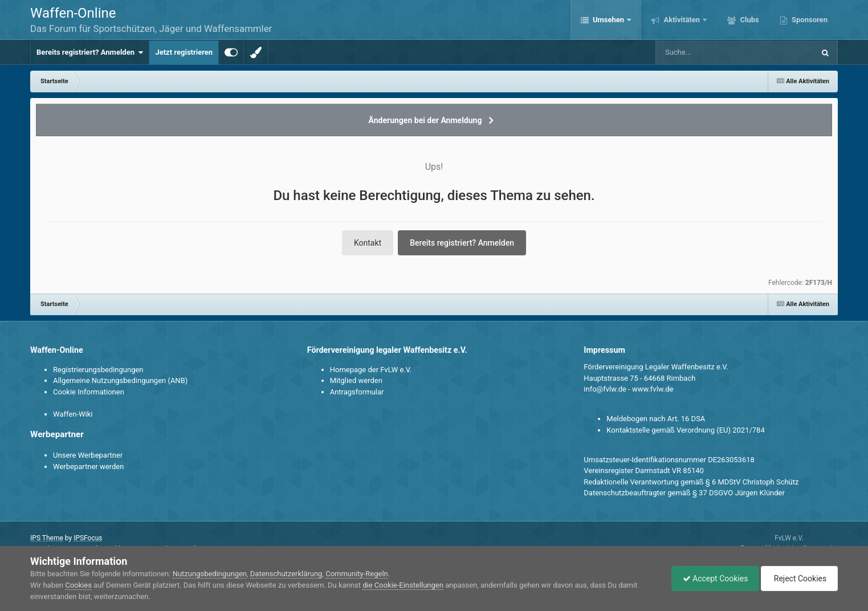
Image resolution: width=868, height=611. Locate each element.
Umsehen (609, 20)
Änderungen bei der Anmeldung (425, 120)
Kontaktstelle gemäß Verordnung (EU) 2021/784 (685, 430)
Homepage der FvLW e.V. (371, 370)
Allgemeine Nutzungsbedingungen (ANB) (120, 380)
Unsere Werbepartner (88, 455)
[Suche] (713, 52)
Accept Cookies (713, 579)
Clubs (748, 20)
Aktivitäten (682, 20)
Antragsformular (357, 392)
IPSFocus (88, 538)
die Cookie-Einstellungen (403, 585)
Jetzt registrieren (184, 52)
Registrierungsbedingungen (98, 370)
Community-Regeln (357, 574)
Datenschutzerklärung (286, 574)
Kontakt (368, 243)
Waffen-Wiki (73, 414)
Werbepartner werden (88, 467)
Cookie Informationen (89, 392)
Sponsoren (809, 20)
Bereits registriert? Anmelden (90, 52)
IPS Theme (47, 538)
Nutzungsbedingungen (210, 574)
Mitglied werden (356, 380)
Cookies (78, 585)
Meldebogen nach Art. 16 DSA (656, 419)
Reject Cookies (798, 579)
